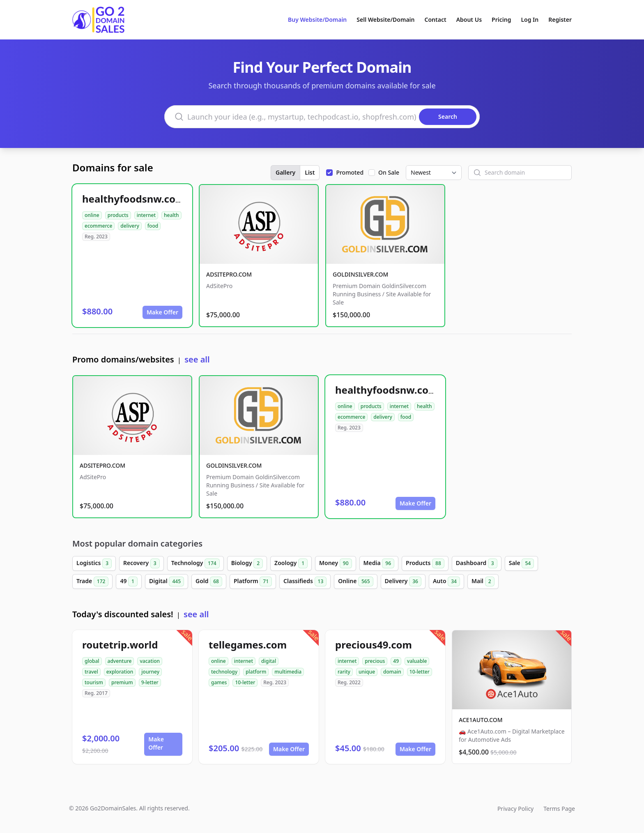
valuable (417, 661)
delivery (130, 226)
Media (379, 563)
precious (375, 661)
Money (336, 563)
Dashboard (477, 563)
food (153, 226)
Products (425, 563)
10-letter (245, 682)
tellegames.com (248, 645)
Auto (446, 581)
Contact (436, 20)
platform (256, 672)
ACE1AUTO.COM (481, 720)
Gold (209, 581)
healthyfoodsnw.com (133, 199)
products (118, 215)
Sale (521, 563)
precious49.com (374, 645)
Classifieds (305, 581)
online (92, 215)
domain (392, 672)
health (171, 215)
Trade (92, 581)
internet (146, 215)
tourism (94, 682)
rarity (344, 672)
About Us (469, 20)
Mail (483, 581)
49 (129, 581)
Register (560, 20)
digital (269, 661)
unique (367, 672)
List (310, 172)
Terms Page (559, 809)
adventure (120, 661)
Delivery (403, 581)
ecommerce (98, 226)
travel (91, 672)
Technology (195, 563)
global (92, 661)
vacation (150, 661)
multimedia (288, 672)
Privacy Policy (515, 809)
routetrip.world (120, 645)
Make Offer (162, 312)
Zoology (291, 563)
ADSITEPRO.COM (229, 274)
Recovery (141, 563)
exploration (120, 672)
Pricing (501, 20)
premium (122, 682)
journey (150, 672)
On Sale (389, 172)
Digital (167, 581)
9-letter (150, 682)
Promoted (350, 172)
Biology (247, 563)
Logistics (94, 563)
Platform (253, 581)
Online (355, 581)
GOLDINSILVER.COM (360, 274)
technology (224, 672)
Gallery (285, 172)
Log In (530, 20)
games (219, 682)
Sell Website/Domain (385, 20)
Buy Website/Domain (317, 20)
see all (197, 359)
